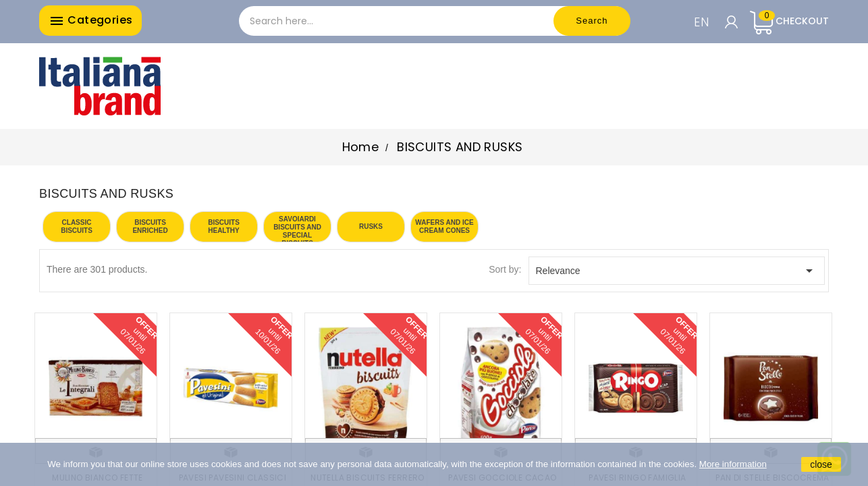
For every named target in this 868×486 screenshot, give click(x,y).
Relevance (677, 271)
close (821, 464)
